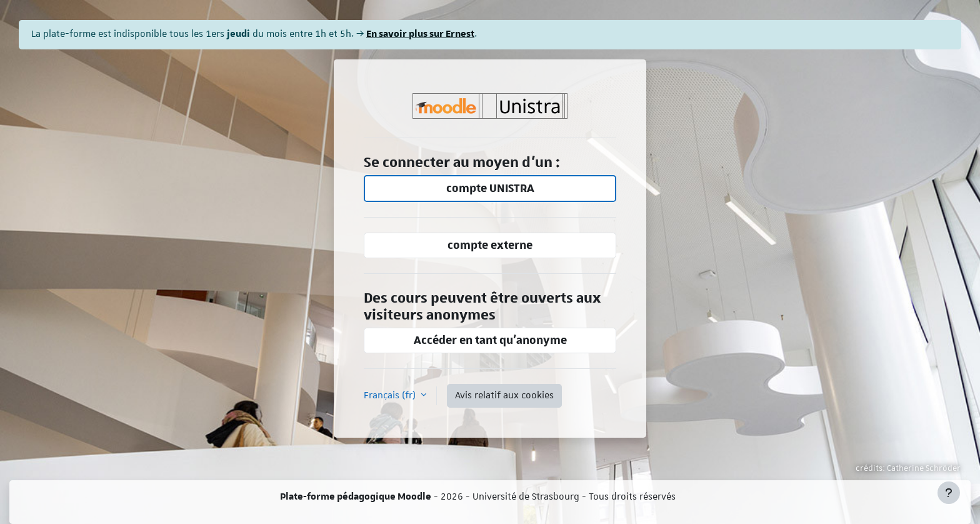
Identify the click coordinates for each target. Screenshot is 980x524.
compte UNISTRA (490, 189)
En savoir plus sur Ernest (420, 34)
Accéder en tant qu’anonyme (490, 340)
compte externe (490, 245)
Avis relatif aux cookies (504, 396)
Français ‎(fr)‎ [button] (391, 396)
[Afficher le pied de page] (949, 493)
